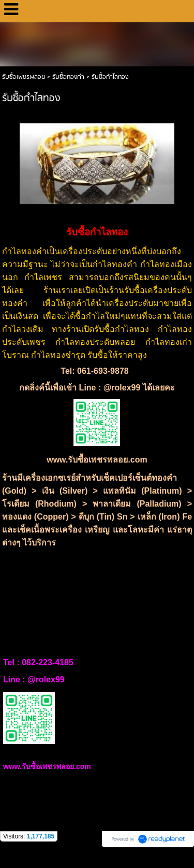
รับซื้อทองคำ (68, 77)
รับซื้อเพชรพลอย (24, 77)
